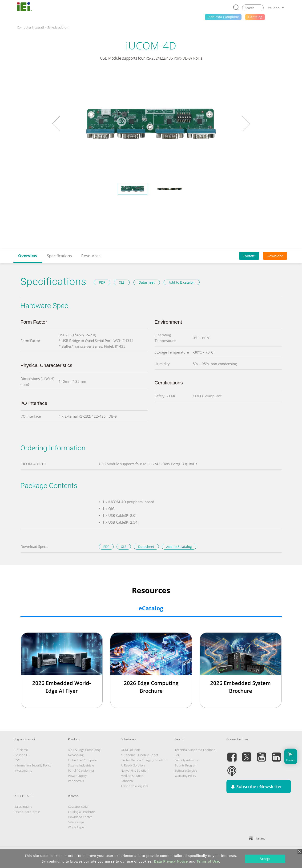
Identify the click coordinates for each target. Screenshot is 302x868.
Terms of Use (208, 861)
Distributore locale (27, 812)
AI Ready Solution (133, 765)
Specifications (59, 256)
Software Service (186, 770)
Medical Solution (132, 776)
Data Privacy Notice (171, 861)
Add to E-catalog (182, 282)
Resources (91, 256)
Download (275, 256)
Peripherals (76, 781)
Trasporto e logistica (135, 786)
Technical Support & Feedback (195, 750)
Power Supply (77, 776)
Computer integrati (30, 27)
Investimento (23, 770)
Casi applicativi (78, 807)
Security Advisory (186, 760)
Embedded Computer (83, 760)
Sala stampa (76, 822)
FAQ (178, 755)
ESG (17, 760)
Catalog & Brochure (81, 812)
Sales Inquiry (23, 807)
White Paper (77, 827)
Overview (28, 256)
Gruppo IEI (22, 755)
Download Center (80, 817)
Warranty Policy (185, 776)
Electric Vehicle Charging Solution (144, 760)
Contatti (249, 256)
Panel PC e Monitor (81, 770)
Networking (76, 755)
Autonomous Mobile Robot (139, 755)
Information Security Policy (33, 765)
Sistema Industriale (81, 765)
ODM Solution (130, 750)
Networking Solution (135, 770)
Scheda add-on (58, 27)
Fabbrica (127, 781)
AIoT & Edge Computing (84, 750)
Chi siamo (21, 750)
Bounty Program (186, 765)
